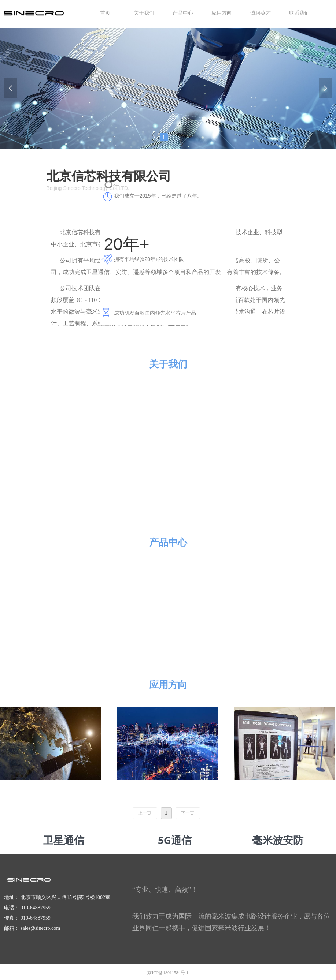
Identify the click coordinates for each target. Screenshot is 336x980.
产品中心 (168, 542)
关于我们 (168, 364)
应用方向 (168, 684)
